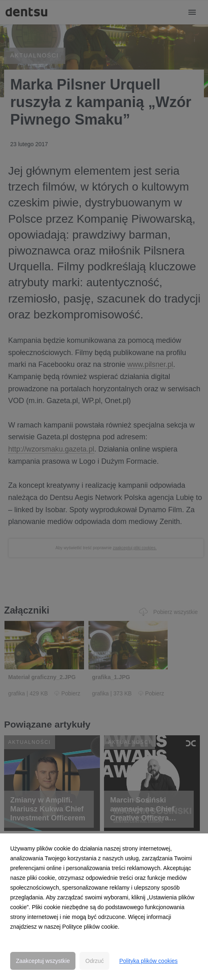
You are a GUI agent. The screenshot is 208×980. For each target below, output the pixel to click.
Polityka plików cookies (148, 961)
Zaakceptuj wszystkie (43, 961)
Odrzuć (94, 961)
